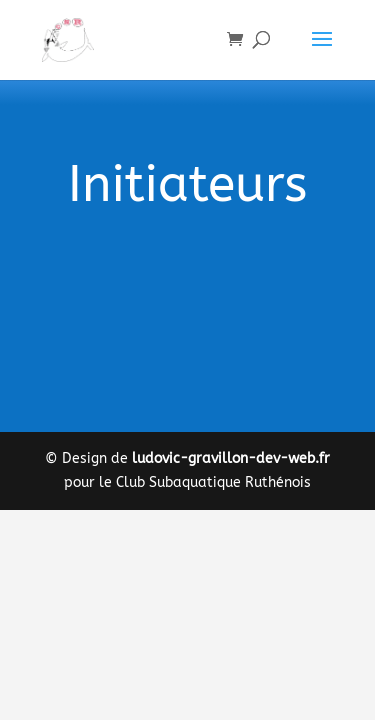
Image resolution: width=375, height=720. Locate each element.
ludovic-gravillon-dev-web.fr (231, 458)
